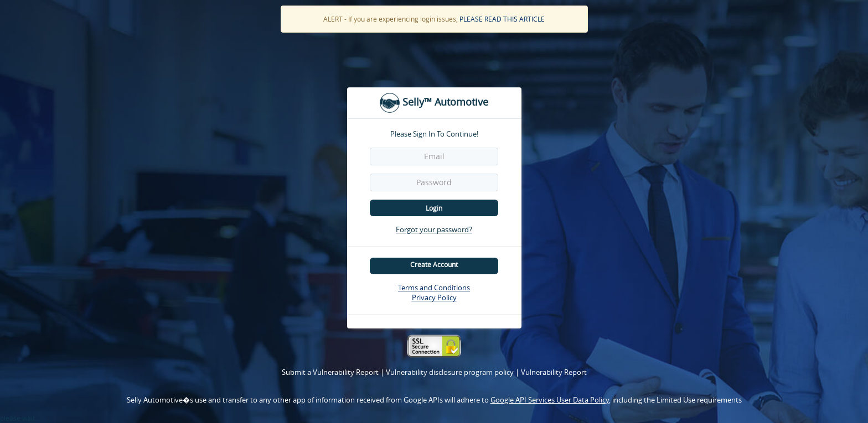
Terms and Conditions (434, 288)
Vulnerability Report (554, 372)
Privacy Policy (434, 297)
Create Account (434, 264)
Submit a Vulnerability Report (331, 372)
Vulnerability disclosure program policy (451, 372)
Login (434, 208)
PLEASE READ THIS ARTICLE (502, 19)
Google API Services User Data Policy (550, 400)
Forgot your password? (434, 229)
